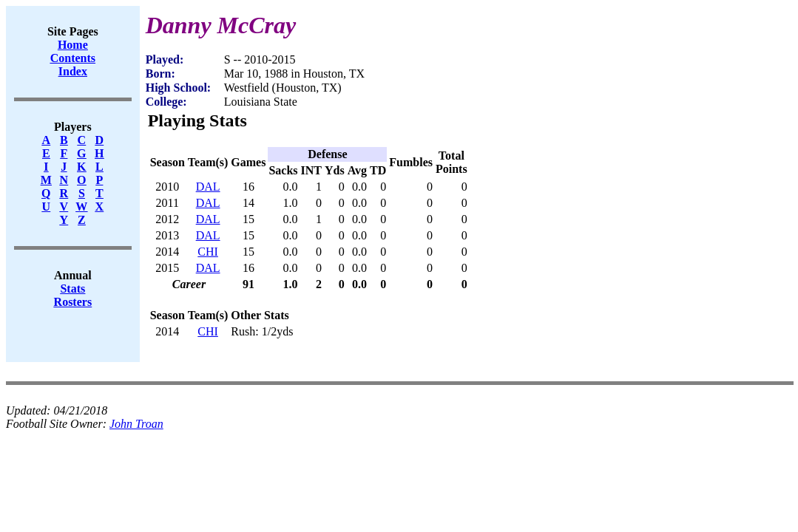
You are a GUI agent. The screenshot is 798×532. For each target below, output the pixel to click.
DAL (208, 187)
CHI (208, 252)
